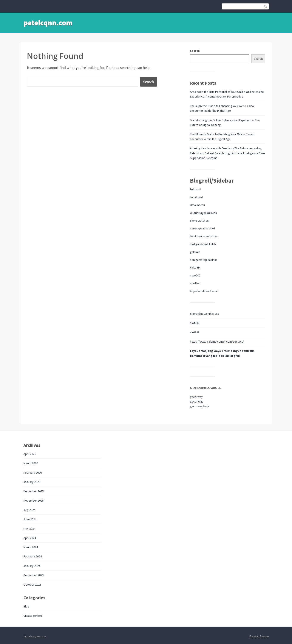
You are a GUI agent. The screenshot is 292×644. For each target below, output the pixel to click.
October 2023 (32, 584)
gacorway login (200, 406)
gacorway (196, 397)
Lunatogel (196, 197)
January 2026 (32, 482)
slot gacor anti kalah (203, 244)
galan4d (195, 252)
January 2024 (32, 566)
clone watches (199, 221)
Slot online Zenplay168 (205, 314)
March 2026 (31, 463)
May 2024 (29, 528)
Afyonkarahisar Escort (204, 291)
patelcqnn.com (48, 23)
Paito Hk (195, 267)
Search (195, 51)
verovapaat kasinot (202, 228)
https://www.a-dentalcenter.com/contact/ (217, 342)
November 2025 (34, 501)
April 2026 (30, 454)
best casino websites (204, 236)
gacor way (197, 401)
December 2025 (34, 491)
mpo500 (195, 275)
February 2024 (33, 556)
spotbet (195, 283)
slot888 (195, 323)
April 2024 (30, 538)
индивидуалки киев (203, 213)
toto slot (196, 189)
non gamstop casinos (204, 260)
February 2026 (33, 473)
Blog (26, 606)
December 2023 (34, 575)
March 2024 (31, 547)
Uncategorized (33, 616)
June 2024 (30, 519)
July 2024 (29, 510)
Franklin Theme (259, 636)
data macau (197, 205)
